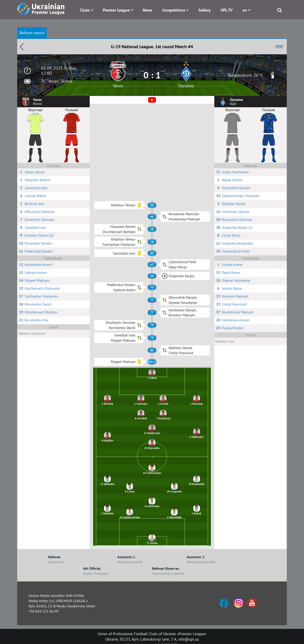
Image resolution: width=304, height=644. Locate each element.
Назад (22, 47)
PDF (280, 47)
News (147, 10)
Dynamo (186, 86)
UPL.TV (227, 10)
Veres (118, 86)
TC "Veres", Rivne (57, 81)
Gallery (205, 10)
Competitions (174, 10)
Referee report (32, 33)
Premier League (116, 10)
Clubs (85, 10)
